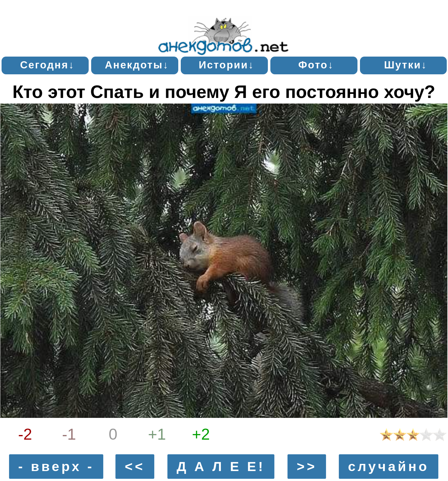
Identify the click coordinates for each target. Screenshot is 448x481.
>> (307, 467)
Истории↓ (227, 65)
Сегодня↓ (47, 65)
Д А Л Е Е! (221, 467)
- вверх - (56, 467)
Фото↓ (316, 65)
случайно (388, 467)
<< (135, 467)
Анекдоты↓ (137, 65)
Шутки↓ (406, 65)
